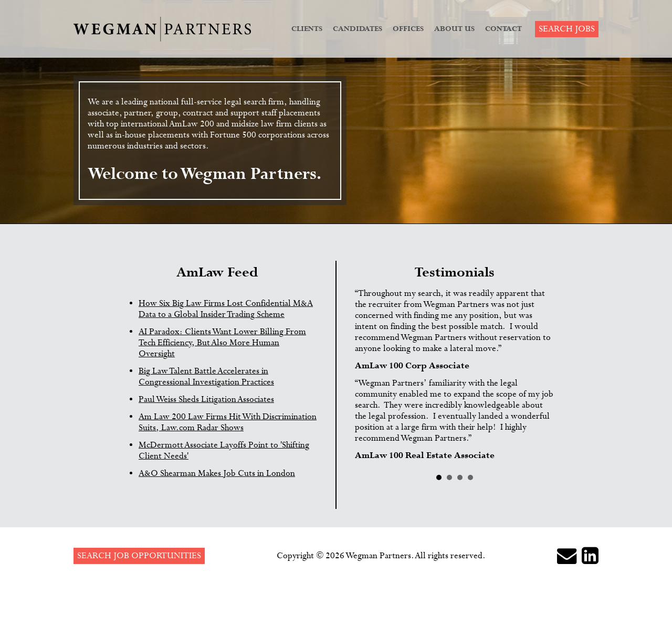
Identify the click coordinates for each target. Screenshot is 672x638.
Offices (408, 29)
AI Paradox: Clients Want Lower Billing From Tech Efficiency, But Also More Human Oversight (222, 343)
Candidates (358, 29)
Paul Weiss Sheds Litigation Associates (206, 400)
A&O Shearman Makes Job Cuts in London (217, 474)
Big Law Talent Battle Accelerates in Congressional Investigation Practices (206, 377)
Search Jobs (567, 29)
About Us (454, 29)
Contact (503, 29)
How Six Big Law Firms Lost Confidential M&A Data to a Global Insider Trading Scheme (226, 309)
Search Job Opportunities (139, 556)
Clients (307, 29)
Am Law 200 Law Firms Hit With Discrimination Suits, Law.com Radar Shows (228, 422)
